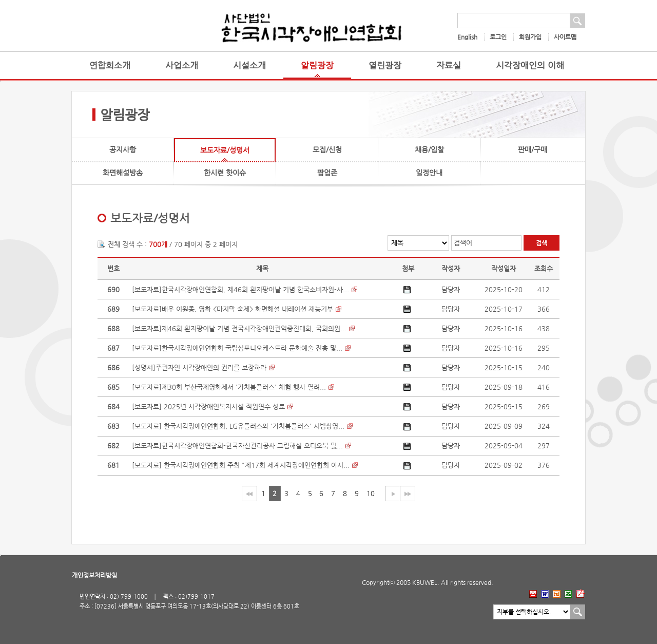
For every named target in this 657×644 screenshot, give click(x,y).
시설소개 (249, 65)
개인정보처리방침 (94, 575)
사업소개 (182, 65)
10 (371, 493)
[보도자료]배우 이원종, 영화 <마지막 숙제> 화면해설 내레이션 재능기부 (233, 309)
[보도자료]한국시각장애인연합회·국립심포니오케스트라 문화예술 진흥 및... (237, 348)
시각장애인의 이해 (530, 65)
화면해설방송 (123, 173)
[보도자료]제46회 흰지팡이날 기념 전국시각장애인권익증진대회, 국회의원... (239, 328)
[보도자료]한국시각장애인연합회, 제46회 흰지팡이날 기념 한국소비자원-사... (240, 289)
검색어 (463, 243)
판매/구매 (533, 149)
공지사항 (123, 149)
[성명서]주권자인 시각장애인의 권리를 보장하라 (199, 367)
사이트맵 (565, 37)
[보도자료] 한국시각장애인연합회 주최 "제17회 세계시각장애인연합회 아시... (241, 465)
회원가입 (530, 37)
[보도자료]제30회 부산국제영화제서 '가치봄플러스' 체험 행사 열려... (229, 387)
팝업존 (327, 173)
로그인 (498, 37)
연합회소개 (110, 65)
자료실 (449, 65)
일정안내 (429, 173)
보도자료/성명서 (225, 150)
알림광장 (317, 65)
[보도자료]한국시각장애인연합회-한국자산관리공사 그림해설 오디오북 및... (237, 446)
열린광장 (385, 65)
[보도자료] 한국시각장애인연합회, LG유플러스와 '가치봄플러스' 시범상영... (238, 426)
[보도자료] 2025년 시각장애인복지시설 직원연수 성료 (208, 406)
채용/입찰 (429, 149)
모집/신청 (327, 149)
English (467, 37)
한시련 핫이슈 (225, 173)
